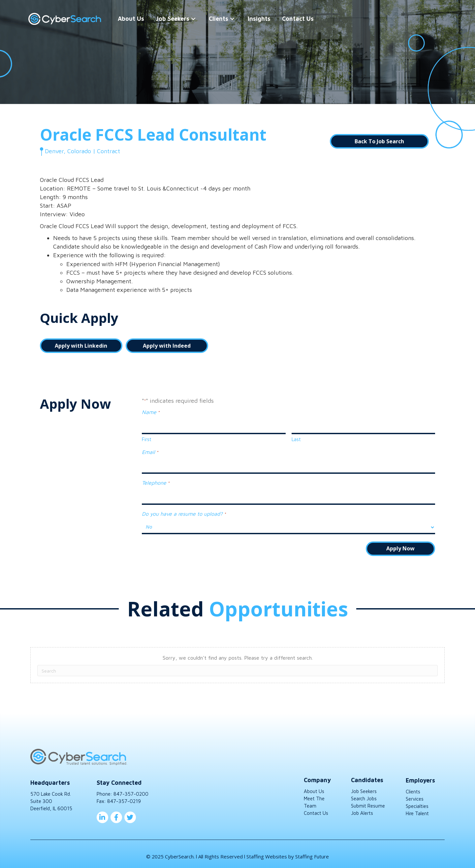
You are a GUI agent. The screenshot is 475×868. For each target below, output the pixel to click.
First (147, 438)
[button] (195, 19)
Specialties (417, 801)
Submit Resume (368, 801)
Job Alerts (362, 808)
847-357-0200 (131, 789)
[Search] (237, 666)
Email (150, 451)
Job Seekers (364, 786)
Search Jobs (364, 794)
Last (296, 438)
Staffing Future (312, 851)
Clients (413, 787)
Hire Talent (417, 808)
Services (415, 794)
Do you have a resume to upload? (184, 509)
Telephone (155, 480)
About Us (314, 786)
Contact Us (316, 808)
